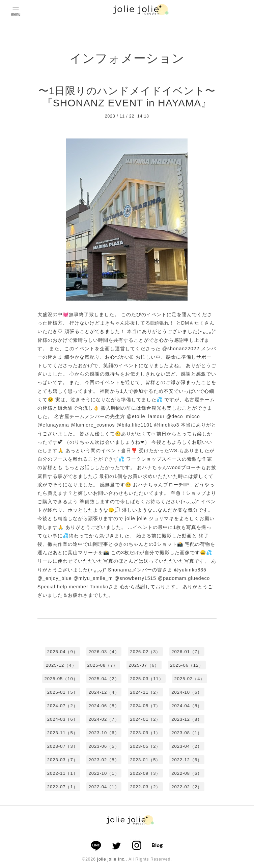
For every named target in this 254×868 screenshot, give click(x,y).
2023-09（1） (145, 733)
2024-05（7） (145, 706)
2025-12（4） (61, 665)
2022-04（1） (104, 787)
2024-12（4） (104, 692)
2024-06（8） (104, 706)
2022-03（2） (145, 787)
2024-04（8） (187, 706)
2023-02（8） (104, 760)
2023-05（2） (145, 746)
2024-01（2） (145, 719)
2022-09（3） (145, 773)
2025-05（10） (61, 679)
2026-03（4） (104, 652)
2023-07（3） (63, 746)
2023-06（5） (104, 746)
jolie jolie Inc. (111, 859)
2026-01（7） (187, 652)
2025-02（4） (189, 679)
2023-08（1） (187, 733)
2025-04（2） (104, 679)
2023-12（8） (187, 719)
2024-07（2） (63, 706)
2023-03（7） (63, 760)
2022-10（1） (104, 773)
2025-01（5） (63, 692)
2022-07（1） (63, 787)
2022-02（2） (187, 787)
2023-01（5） (145, 760)
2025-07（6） (144, 665)
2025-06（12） (187, 665)
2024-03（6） (63, 719)
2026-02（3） (145, 652)
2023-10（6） (104, 733)
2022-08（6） (187, 773)
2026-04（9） (63, 652)
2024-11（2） (145, 692)
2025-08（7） (102, 665)
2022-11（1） (63, 773)
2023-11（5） (63, 733)
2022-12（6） (187, 760)
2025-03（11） (147, 679)
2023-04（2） (187, 746)
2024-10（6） (187, 692)
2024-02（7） (104, 719)
